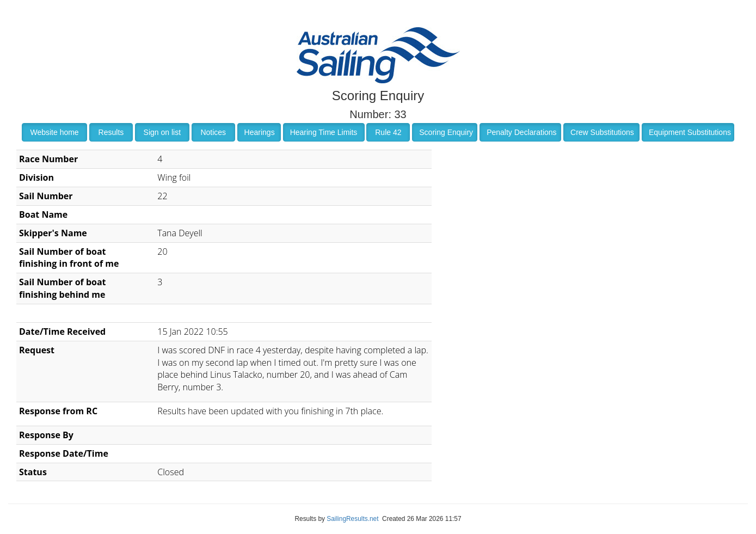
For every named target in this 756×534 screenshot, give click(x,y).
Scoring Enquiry (446, 132)
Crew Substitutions (602, 132)
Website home (54, 132)
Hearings (260, 132)
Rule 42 (388, 132)
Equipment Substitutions (690, 132)
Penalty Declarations (521, 132)
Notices (213, 132)
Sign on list (162, 132)
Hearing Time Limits (324, 132)
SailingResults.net (352, 519)
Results (111, 132)
